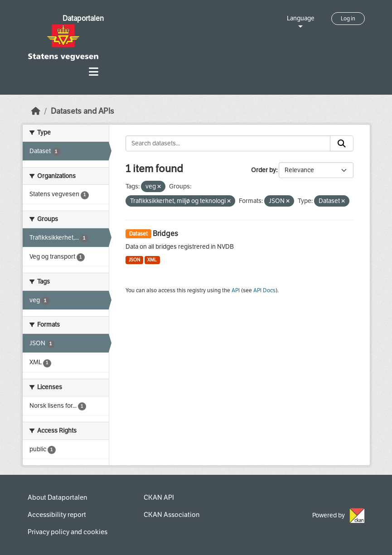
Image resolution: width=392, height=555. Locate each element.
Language (301, 18)
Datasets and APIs (82, 111)
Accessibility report (57, 515)
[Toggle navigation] (94, 72)
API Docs (264, 290)
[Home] (36, 111)
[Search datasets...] (228, 144)
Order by (264, 170)
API (236, 290)
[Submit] (342, 144)
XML (152, 260)
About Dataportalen (57, 497)
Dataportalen (83, 18)
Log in (348, 19)
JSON (134, 260)
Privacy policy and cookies (68, 532)
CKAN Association (172, 515)
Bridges (165, 234)
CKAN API (159, 497)
